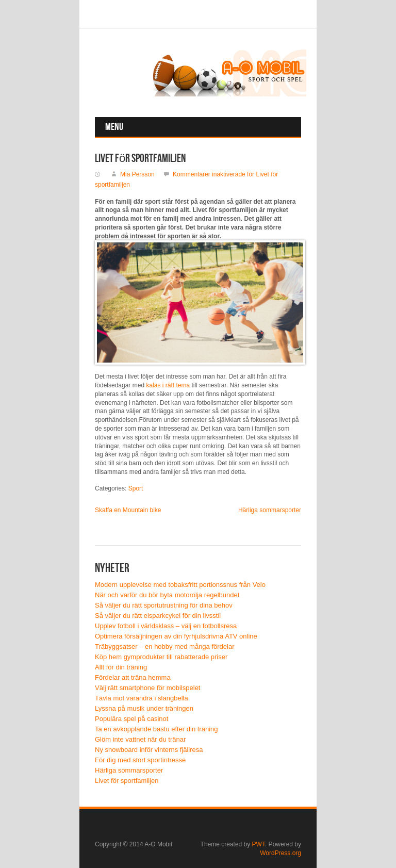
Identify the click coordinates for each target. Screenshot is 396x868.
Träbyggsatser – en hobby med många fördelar (165, 646)
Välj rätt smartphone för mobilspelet (147, 688)
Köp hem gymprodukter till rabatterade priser (161, 657)
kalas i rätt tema (168, 385)
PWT (259, 844)
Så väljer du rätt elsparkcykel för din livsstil (158, 616)
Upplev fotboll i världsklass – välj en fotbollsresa (166, 626)
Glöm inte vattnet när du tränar (140, 739)
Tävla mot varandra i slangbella (142, 698)
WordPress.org (280, 853)
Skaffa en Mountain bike (128, 510)
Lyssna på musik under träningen (144, 708)
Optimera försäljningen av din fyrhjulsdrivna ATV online (176, 636)
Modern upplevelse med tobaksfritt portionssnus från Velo (180, 585)
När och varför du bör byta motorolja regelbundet (167, 595)
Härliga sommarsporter (270, 510)
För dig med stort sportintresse (140, 760)
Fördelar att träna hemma (133, 677)
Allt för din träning (121, 667)
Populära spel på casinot (131, 719)
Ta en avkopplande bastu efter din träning (156, 729)
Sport (136, 488)
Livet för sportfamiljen (127, 781)
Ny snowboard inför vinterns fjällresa (149, 750)
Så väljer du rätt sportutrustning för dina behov (164, 605)
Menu (114, 127)
